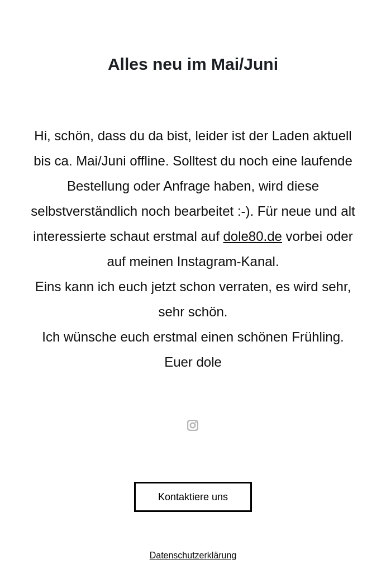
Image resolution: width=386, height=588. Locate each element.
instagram (193, 425)
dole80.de (252, 236)
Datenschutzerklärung (193, 555)
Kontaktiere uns (193, 497)
